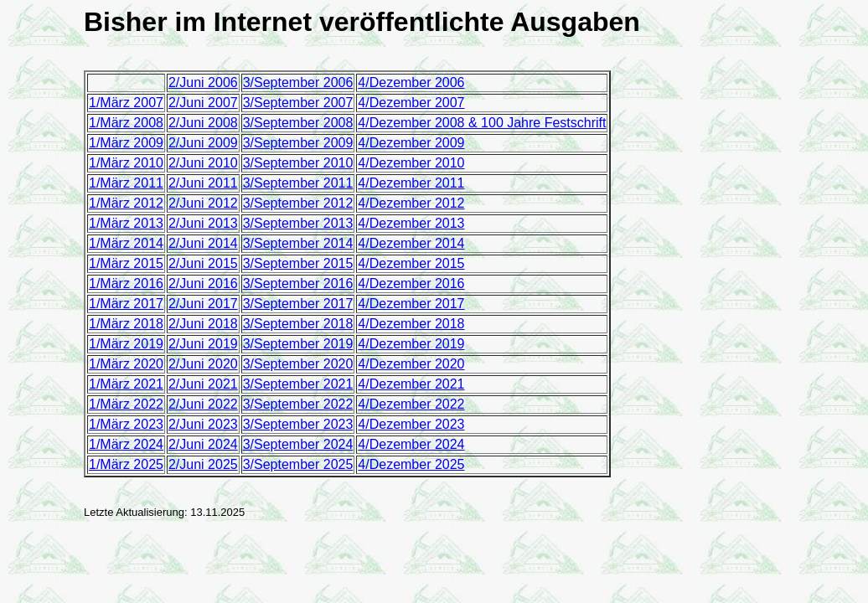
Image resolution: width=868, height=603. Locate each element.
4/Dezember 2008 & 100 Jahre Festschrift (482, 123)
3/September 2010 (298, 163)
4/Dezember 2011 (411, 183)
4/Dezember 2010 (411, 163)
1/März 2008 (126, 123)
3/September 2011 (298, 183)
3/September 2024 (298, 444)
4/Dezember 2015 (411, 263)
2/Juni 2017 (203, 304)
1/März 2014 (126, 243)
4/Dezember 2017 (411, 304)
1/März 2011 (126, 183)
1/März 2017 (126, 304)
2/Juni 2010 (203, 163)
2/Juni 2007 (203, 103)
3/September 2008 (298, 123)
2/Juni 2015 (203, 263)
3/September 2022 (298, 404)
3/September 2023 (298, 424)
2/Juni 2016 (203, 283)
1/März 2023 (126, 424)
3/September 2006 (298, 82)
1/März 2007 (126, 103)
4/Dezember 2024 (411, 444)
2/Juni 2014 (203, 243)
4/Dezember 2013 (411, 223)
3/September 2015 (298, 263)
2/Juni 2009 (203, 143)
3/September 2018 (298, 324)
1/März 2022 (126, 404)
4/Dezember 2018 (411, 324)
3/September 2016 (298, 283)
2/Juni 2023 (203, 424)
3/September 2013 (298, 223)
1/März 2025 (126, 464)
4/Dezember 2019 (411, 344)
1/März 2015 (126, 263)
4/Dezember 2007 (411, 103)
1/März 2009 (126, 143)
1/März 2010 (126, 163)
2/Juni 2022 (203, 404)
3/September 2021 (298, 384)
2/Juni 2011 (203, 183)
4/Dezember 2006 (411, 82)
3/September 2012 (298, 203)
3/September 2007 (298, 103)
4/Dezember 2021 (411, 384)
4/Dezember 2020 (411, 364)
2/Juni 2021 (203, 384)
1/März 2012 (126, 203)
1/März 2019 (126, 344)
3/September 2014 (298, 243)
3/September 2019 (298, 344)
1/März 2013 (126, 223)
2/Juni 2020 (203, 364)
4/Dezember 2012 (411, 203)
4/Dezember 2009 (411, 143)
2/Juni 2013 (203, 223)
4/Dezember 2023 (411, 424)
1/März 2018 (126, 324)
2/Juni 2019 (203, 344)
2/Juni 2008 (203, 123)
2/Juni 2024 (203, 444)
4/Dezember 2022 (411, 404)
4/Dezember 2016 (411, 283)
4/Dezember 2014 (411, 243)
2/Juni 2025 (203, 464)
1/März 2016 (126, 283)
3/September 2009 (298, 143)
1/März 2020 (126, 364)
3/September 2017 (298, 304)
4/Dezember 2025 (411, 464)
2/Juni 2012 (203, 203)
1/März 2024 (126, 444)
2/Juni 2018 (203, 324)
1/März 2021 (126, 384)
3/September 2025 (298, 464)
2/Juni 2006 (203, 82)
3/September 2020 (298, 364)
